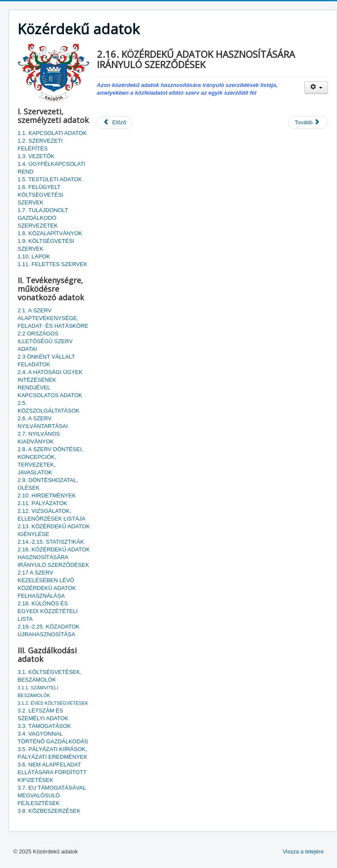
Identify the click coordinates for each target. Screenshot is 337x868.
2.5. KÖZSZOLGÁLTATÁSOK (48, 407)
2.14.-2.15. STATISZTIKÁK (51, 542)
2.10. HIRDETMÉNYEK (47, 495)
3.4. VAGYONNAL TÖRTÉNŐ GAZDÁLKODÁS (53, 738)
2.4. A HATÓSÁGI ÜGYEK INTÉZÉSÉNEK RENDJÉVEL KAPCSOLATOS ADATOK (50, 384)
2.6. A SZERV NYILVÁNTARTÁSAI (43, 422)
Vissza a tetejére (303, 852)
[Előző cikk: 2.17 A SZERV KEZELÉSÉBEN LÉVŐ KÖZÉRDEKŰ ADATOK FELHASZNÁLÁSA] (115, 123)
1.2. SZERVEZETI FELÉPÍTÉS (40, 145)
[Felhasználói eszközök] (316, 88)
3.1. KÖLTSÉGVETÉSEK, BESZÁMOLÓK (50, 676)
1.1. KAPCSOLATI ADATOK (52, 133)
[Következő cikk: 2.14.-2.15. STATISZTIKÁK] (308, 123)
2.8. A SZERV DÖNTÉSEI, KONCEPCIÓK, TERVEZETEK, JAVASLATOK (50, 461)
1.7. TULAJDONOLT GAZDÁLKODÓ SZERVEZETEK (43, 218)
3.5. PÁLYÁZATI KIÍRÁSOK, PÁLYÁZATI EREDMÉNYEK (53, 753)
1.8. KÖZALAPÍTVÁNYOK (50, 233)
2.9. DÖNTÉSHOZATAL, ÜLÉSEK (48, 484)
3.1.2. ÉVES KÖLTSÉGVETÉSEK (53, 703)
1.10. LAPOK (34, 256)
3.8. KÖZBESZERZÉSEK (49, 811)
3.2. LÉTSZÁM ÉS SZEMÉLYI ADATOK (43, 714)
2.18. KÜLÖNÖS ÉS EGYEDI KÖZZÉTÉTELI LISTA (48, 611)
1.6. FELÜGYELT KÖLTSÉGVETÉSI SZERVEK (41, 195)
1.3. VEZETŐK (36, 156)
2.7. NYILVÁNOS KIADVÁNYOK (39, 438)
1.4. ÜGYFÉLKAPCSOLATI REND (51, 168)
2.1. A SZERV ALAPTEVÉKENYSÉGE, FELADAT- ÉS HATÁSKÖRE (53, 318)
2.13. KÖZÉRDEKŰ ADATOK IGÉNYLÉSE (54, 530)
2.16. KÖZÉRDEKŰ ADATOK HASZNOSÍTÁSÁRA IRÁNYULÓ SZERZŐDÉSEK (54, 557)
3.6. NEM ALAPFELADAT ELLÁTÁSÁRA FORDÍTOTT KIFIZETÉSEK (52, 772)
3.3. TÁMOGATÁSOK (44, 726)
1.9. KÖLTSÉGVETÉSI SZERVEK (46, 245)
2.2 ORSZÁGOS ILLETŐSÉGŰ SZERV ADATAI (45, 341)
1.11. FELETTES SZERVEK (52, 264)
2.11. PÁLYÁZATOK (42, 503)
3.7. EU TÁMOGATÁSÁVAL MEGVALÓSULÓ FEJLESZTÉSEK (52, 795)
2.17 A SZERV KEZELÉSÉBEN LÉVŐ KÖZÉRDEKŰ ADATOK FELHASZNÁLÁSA (47, 584)
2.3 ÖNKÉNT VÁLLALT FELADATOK (46, 361)
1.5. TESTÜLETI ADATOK (50, 179)
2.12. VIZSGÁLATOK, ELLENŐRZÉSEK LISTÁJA (51, 515)
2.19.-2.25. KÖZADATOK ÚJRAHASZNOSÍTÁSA (49, 630)
